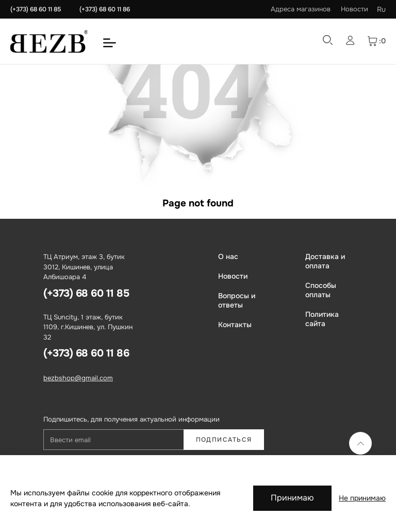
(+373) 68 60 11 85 (36, 9)
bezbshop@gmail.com (78, 378)
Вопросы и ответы (237, 300)
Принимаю (292, 498)
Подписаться (224, 440)
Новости (354, 9)
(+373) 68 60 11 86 (105, 9)
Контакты (235, 325)
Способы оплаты (321, 290)
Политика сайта (322, 319)
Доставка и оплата (325, 261)
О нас (228, 256)
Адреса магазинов (301, 9)
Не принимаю (362, 498)
